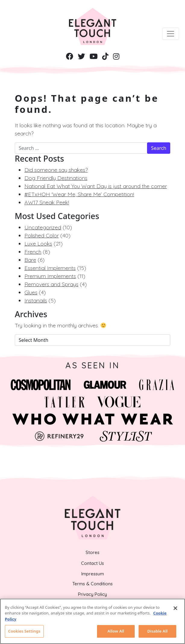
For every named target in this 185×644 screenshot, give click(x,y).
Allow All (116, 631)
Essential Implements (50, 268)
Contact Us (92, 563)
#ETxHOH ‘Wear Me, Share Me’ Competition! (79, 194)
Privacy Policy (92, 594)
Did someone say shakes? (56, 170)
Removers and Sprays (51, 284)
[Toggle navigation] (171, 34)
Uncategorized (43, 227)
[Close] (175, 608)
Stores (92, 552)
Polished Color (42, 235)
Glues (31, 292)
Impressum (93, 574)
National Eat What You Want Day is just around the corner (96, 186)
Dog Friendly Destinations (56, 178)
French (33, 252)
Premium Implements (50, 276)
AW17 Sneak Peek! (47, 202)
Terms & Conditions (92, 584)
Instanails (36, 300)
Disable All (158, 631)
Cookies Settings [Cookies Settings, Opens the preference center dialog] (24, 631)
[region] (92, 621)
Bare (30, 260)
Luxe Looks (38, 244)
